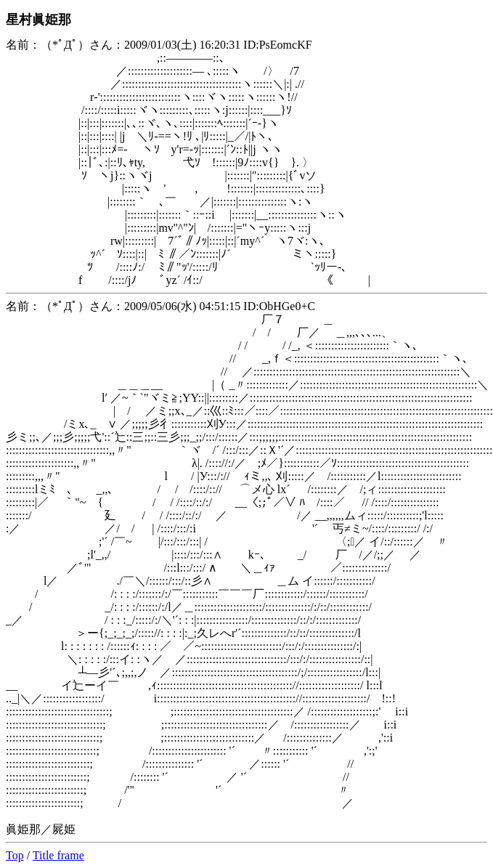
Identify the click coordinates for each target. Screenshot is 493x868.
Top (15, 855)
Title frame (58, 855)
